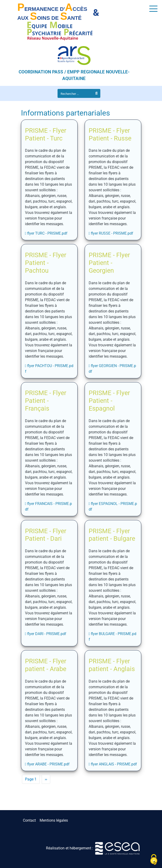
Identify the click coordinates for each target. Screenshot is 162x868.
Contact (29, 820)
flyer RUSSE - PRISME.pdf (112, 233)
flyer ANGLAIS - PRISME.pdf (114, 764)
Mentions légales (54, 820)
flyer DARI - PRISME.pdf (47, 634)
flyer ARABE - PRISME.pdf (48, 764)
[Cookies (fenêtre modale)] (154, 860)
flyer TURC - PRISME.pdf (47, 233)
